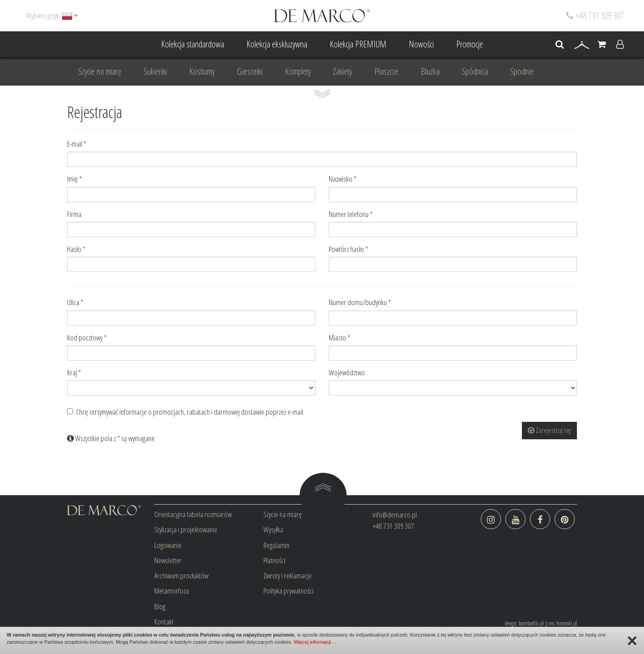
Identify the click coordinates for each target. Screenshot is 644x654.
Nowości (421, 44)
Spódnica (475, 71)
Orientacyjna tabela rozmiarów (193, 514)
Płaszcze (386, 71)
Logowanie (168, 545)
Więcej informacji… (315, 642)
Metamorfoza (172, 591)
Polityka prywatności (288, 591)
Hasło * (76, 249)
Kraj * (74, 372)
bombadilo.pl (531, 623)
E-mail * (77, 144)
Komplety (298, 71)
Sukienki (155, 71)
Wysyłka (273, 529)
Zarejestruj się (549, 430)
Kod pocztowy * (87, 338)
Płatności (274, 560)
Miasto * (339, 338)
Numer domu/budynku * (360, 302)
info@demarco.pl (395, 515)
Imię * (74, 179)
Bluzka (430, 71)
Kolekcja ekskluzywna (277, 44)
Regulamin (276, 545)
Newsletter (168, 560)
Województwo (347, 372)
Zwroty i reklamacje (288, 575)
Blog (160, 606)
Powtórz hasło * (348, 249)
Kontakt (164, 622)
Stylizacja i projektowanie (186, 529)
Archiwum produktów (181, 575)
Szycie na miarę (100, 71)
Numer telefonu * (351, 214)
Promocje (470, 44)
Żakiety (343, 71)
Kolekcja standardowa (193, 44)
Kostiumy (202, 71)
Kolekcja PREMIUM (358, 44)
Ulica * (75, 302)
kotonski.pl (567, 623)
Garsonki (250, 71)
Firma (74, 214)
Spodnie (522, 71)
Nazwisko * (343, 179)
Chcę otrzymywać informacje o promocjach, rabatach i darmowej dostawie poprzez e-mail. (186, 412)
